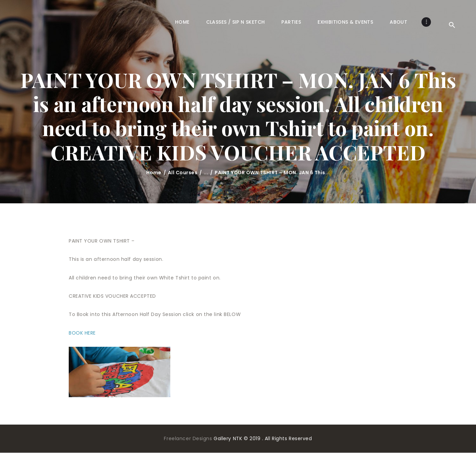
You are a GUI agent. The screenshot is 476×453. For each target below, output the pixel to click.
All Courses (183, 173)
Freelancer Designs (189, 438)
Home (154, 173)
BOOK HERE (82, 333)
